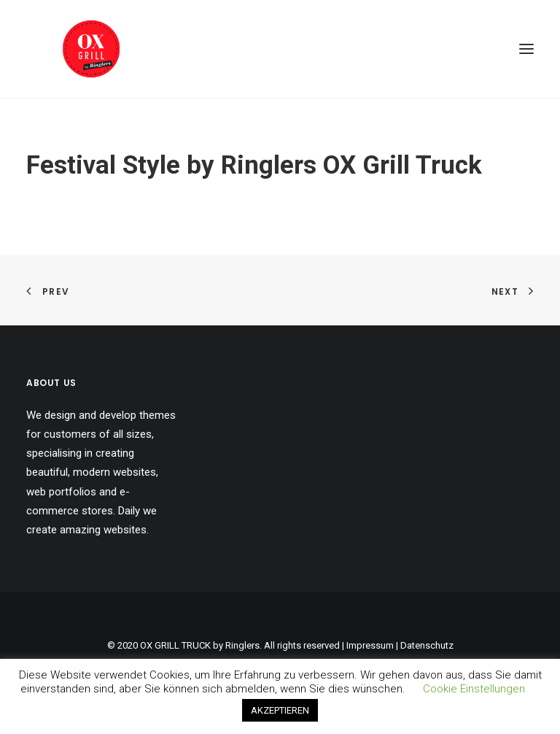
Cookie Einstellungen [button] (474, 689)
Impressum (370, 645)
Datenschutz (427, 645)
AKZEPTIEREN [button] (280, 710)
